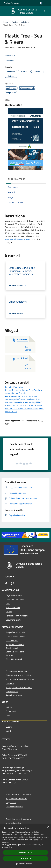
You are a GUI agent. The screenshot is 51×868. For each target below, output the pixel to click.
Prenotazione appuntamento (18, 794)
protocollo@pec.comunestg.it (19, 770)
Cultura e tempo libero (16, 636)
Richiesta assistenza (15, 807)
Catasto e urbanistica (15, 652)
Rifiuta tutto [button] (25, 858)
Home (6, 22)
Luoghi (9, 727)
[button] (26, 864)
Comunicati (11, 711)
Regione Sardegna (12, 3)
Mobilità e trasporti (14, 659)
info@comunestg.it (16, 767)
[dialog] (25, 846)
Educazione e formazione (17, 671)
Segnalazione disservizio (16, 798)
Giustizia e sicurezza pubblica (18, 675)
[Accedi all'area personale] (41, 3)
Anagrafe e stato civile (16, 632)
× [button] (48, 827)
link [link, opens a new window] (10, 847)
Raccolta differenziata (14, 387)
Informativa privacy (14, 823)
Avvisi (8, 715)
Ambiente (10, 683)
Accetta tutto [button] (25, 853)
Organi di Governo (14, 595)
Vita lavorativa (12, 640)
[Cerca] (46, 11)
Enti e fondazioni (13, 608)
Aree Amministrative (15, 599)
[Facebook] (6, 583)
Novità (15, 22)
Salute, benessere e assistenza (19, 688)
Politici (9, 612)
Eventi (9, 731)
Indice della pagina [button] (16, 179)
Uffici (8, 603)
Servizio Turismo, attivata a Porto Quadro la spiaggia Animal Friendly (23, 392)
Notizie (24, 22)
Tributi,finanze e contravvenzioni (20, 679)
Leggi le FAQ (11, 803)
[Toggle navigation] (5, 11)
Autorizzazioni (12, 692)
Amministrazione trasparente (19, 819)
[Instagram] (13, 583)
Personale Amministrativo (17, 616)
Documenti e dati (13, 620)
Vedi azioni (11, 61)
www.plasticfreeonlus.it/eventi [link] (18, 239)
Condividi (11, 55)
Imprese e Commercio (15, 645)
